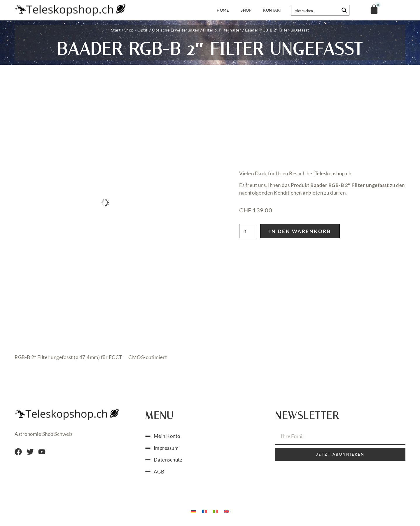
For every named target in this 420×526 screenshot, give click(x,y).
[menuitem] (193, 511)
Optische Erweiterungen (176, 30)
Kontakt (273, 10)
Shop (246, 10)
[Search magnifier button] (344, 10)
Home (223, 10)
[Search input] (316, 10)
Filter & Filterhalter (222, 30)
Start (116, 30)
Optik (143, 30)
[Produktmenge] (248, 231)
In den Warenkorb (300, 231)
